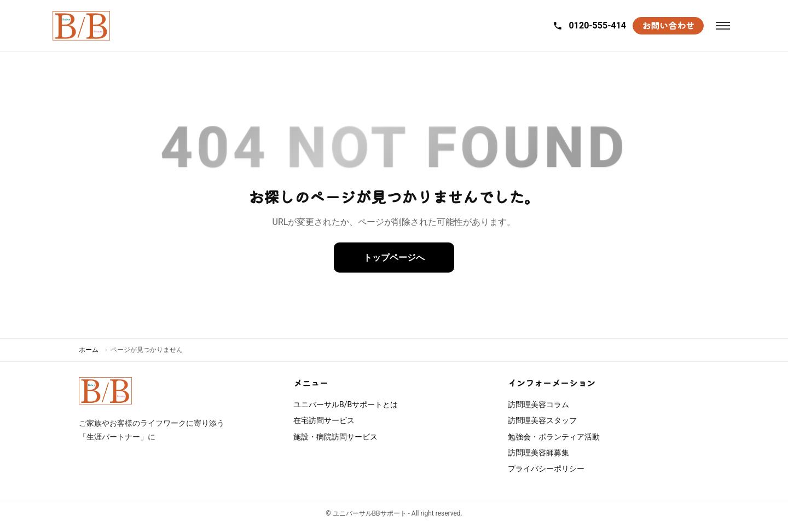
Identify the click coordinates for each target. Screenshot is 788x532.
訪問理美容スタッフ (542, 420)
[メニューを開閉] (723, 26)
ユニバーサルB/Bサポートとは (346, 404)
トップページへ (394, 258)
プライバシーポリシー (546, 469)
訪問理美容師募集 (538, 453)
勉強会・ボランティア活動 (554, 437)
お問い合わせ (668, 25)
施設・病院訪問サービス (335, 437)
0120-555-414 (589, 25)
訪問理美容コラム (538, 404)
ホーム (89, 350)
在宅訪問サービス (324, 420)
